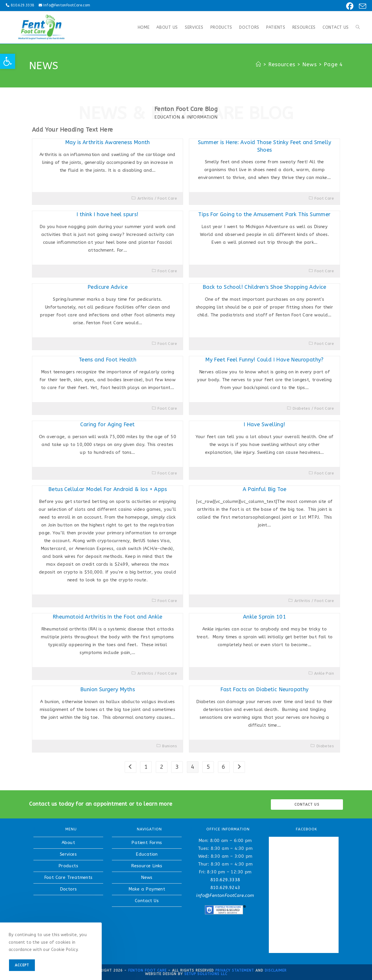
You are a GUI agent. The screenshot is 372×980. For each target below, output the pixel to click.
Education (147, 854)
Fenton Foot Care (147, 970)
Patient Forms (147, 843)
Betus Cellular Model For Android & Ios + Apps (108, 489)
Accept (22, 965)
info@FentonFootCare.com (225, 895)
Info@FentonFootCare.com (67, 5)
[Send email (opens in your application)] (361, 6)
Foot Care (167, 198)
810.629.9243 (225, 888)
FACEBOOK (306, 829)
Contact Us (147, 901)
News (147, 877)
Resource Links (147, 866)
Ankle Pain (324, 673)
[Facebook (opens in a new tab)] (349, 6)
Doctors (68, 889)
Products (68, 866)
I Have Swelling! (264, 424)
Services (68, 854)
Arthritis (145, 198)
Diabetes (301, 408)
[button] (8, 61)
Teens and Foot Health (108, 360)
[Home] (259, 65)
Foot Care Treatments (68, 877)
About (68, 843)
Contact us (307, 805)
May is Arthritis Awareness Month (108, 142)
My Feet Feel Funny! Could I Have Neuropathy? (264, 360)
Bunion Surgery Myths (108, 689)
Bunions (170, 746)
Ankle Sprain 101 (264, 617)
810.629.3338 (23, 5)
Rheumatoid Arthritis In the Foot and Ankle (108, 617)
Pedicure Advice (108, 287)
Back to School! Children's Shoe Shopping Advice (264, 287)
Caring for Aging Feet (107, 424)
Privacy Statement (235, 970)
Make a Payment (147, 889)
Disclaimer (276, 970)
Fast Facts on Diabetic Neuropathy (264, 689)
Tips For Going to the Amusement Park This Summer (264, 214)
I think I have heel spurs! (107, 214)
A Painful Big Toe (265, 489)
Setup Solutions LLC (206, 974)
